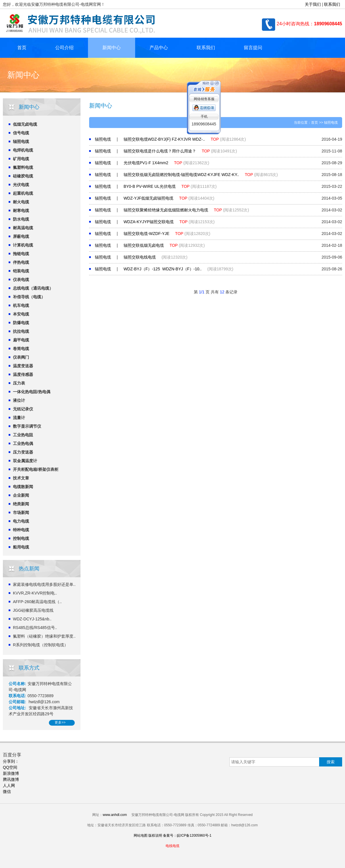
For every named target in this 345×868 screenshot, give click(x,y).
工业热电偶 (23, 443)
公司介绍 (64, 48)
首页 (22, 48)
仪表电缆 (21, 280)
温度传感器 (23, 374)
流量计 (19, 418)
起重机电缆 (23, 193)
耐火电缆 (21, 202)
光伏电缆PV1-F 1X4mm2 (146, 163)
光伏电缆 (21, 185)
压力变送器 (23, 452)
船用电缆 (21, 547)
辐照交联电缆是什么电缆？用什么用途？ (160, 151)
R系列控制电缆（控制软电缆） (41, 645)
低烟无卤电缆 (25, 124)
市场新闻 (21, 513)
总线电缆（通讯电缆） (33, 288)
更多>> (60, 722)
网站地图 (141, 836)
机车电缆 (21, 305)
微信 (7, 791)
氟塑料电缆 (23, 167)
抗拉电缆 (21, 331)
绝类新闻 (21, 504)
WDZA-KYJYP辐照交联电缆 (149, 222)
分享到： (11, 761)
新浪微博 (11, 773)
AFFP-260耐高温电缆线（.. (37, 602)
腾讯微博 (11, 779)
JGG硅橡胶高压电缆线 (33, 610)
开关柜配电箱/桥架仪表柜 (36, 469)
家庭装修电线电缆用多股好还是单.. (44, 584)
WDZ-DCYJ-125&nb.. (32, 619)
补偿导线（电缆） (29, 297)
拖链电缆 (21, 254)
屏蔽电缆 (21, 236)
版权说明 (155, 836)
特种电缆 (21, 530)
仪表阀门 (21, 357)
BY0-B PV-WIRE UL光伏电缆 (150, 186)
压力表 (19, 383)
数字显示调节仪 (27, 426)
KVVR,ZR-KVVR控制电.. (35, 593)
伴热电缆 (21, 262)
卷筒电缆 (21, 349)
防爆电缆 (21, 323)
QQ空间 (10, 767)
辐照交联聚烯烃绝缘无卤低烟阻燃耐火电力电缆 (166, 210)
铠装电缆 (21, 271)
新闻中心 (112, 48)
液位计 (19, 400)
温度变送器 (23, 366)
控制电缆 (21, 538)
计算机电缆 (23, 245)
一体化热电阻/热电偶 (32, 392)
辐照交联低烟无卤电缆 (144, 245)
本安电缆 (21, 314)
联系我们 (332, 4)
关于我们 (313, 4)
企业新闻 (21, 495)
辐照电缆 (21, 142)
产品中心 (159, 48)
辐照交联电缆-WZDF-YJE (146, 234)
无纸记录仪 (23, 409)
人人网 (9, 785)
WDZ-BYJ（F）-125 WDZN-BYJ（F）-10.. (163, 269)
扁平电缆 (21, 340)
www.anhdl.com (115, 815)
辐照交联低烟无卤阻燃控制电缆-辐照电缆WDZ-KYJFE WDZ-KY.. (181, 175)
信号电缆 (21, 133)
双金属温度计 (25, 461)
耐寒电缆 (21, 211)
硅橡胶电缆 (23, 176)
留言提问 (253, 48)
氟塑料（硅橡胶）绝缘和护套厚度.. (44, 636)
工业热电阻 (23, 435)
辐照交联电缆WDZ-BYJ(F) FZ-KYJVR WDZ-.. (164, 139)
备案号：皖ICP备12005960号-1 (187, 836)
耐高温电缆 (23, 228)
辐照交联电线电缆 (140, 257)
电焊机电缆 (23, 150)
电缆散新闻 (23, 487)
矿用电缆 (21, 159)
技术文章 (21, 478)
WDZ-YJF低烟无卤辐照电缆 (148, 198)
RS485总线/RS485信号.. (35, 628)
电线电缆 (172, 846)
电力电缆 (21, 521)
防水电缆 (21, 219)
